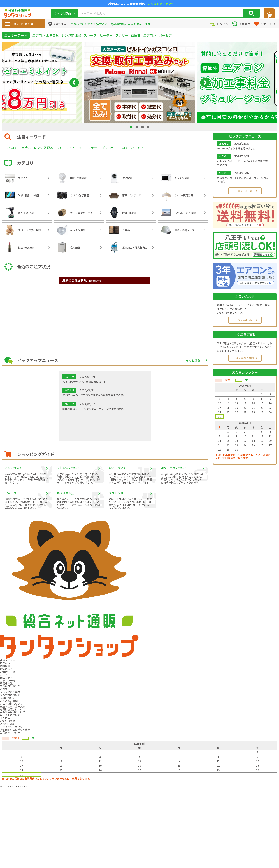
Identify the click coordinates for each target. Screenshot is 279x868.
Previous (74, 82)
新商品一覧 (6, 683)
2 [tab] (137, 127)
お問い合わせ (245, 320)
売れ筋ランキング (10, 686)
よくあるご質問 (245, 358)
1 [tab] (132, 127)
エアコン (150, 35)
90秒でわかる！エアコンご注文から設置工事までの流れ (244, 163)
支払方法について (10, 695)
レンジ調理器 (71, 35)
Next (205, 82)
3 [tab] (143, 127)
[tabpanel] (139, 82)
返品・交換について (11, 704)
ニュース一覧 (245, 191)
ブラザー (122, 35)
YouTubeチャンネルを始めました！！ (239, 148)
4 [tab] (148, 127)
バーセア (165, 35)
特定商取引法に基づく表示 (15, 730)
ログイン (5, 663)
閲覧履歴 (5, 666)
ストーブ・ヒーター (98, 35)
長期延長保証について (13, 712)
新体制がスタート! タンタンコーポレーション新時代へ (243, 180)
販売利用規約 (8, 724)
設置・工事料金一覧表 (13, 706)
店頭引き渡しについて (13, 709)
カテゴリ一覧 (8, 680)
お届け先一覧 (8, 672)
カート (4, 675)
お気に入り (6, 669)
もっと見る (193, 360)
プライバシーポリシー (13, 727)
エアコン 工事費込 (46, 35)
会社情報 (5, 718)
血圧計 (136, 35)
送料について (8, 698)
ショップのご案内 (10, 692)
